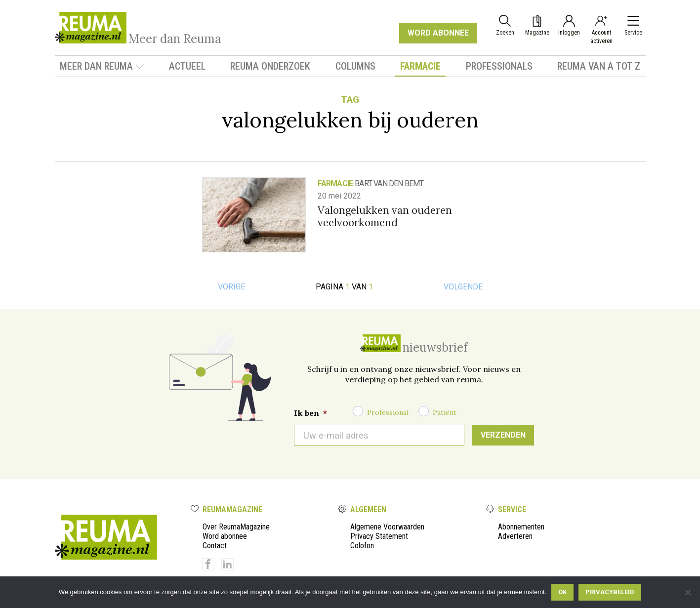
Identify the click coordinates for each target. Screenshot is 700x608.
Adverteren (515, 536)
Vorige (231, 287)
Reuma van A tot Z (599, 66)
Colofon (362, 546)
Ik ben (310, 413)
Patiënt (445, 412)
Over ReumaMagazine (236, 527)
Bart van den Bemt (389, 183)
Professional (388, 412)
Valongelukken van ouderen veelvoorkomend (385, 216)
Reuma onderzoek (270, 66)
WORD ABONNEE (438, 33)
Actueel (187, 66)
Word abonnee (225, 536)
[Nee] (688, 592)
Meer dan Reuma (102, 66)
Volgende (463, 287)
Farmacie (420, 66)
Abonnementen (521, 527)
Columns (355, 66)
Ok (562, 592)
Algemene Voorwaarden (387, 527)
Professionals (499, 66)
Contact (215, 546)
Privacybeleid (610, 592)
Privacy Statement (379, 536)
